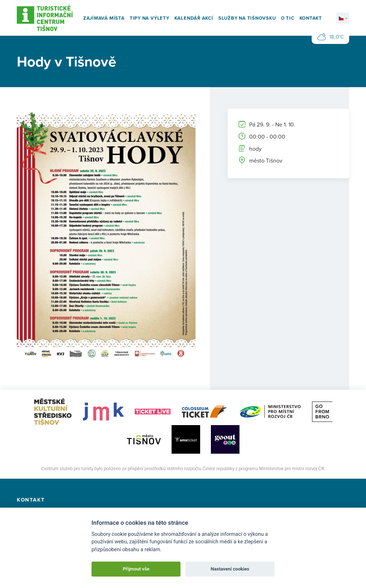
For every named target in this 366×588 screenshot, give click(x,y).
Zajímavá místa (104, 18)
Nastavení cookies (230, 569)
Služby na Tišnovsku (247, 18)
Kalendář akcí (194, 18)
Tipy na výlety (150, 18)
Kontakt (311, 18)
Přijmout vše (136, 569)
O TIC (288, 18)
